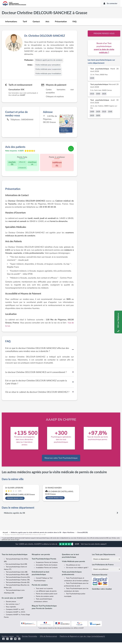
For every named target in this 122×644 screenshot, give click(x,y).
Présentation (61, 22)
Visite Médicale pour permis (73, 563)
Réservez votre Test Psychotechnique (61, 460)
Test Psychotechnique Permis (44, 560)
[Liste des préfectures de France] (106, 571)
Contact (36, 22)
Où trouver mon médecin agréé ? (77, 569)
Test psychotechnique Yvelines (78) (18, 581)
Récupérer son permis (41, 556)
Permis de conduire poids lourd (47, 595)
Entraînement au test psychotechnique (40, 575)
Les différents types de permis (46, 593)
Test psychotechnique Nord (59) (16, 566)
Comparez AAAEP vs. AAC (15, 611)
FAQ (74, 22)
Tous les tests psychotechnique (15, 556)
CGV (18, 638)
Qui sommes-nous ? (13, 606)
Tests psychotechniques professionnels (72, 575)
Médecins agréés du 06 (15, 515)
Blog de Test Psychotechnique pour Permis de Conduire (44, 609)
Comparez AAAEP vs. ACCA (16, 614)
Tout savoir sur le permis (44, 590)
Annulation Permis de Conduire (47, 567)
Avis (47, 22)
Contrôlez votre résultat (102, 591)
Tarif (25, 22)
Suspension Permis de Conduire (47, 564)
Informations (11, 22)
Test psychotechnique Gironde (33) (18, 584)
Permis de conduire (40, 587)
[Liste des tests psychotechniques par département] (106, 561)
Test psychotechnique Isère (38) (17, 574)
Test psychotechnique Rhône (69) (17, 576)
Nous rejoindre (11, 608)
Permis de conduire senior (45, 598)
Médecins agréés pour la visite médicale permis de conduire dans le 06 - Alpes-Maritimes (43, 534)
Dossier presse (11, 603)
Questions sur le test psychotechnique (70, 557)
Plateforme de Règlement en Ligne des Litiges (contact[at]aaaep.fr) (82, 638)
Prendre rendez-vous (104, 34)
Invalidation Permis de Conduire (47, 569)
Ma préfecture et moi (73, 567)
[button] (66, 123)
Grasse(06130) (83, 534)
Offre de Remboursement (48, 638)
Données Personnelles (30, 638)
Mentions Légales (8, 638)
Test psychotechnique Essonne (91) (18, 579)
